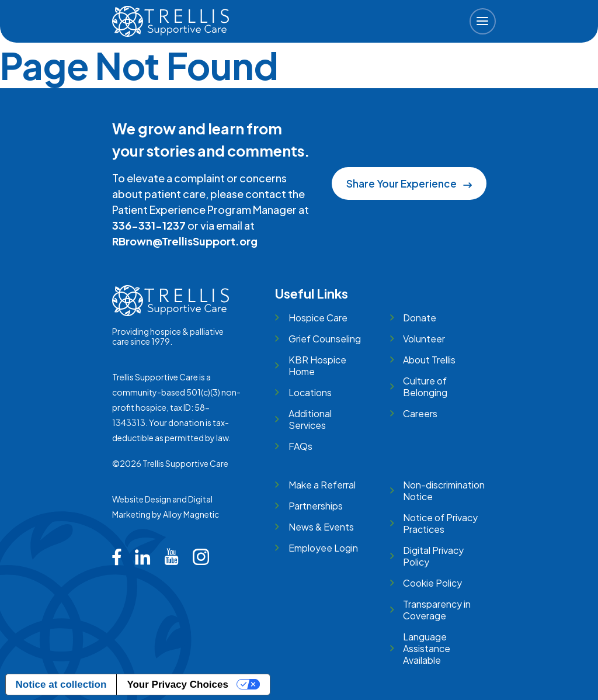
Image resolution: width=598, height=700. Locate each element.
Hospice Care (318, 318)
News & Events (321, 527)
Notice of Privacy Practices (440, 523)
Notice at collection (61, 685)
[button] (483, 21)
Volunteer (424, 339)
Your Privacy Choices (178, 685)
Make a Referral (322, 485)
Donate (420, 318)
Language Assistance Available (427, 648)
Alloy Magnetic (191, 514)
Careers (420, 413)
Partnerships (316, 506)
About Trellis (429, 360)
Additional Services (310, 419)
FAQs (300, 446)
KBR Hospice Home (317, 365)
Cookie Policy (432, 583)
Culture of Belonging (425, 387)
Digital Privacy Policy (433, 556)
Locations (310, 392)
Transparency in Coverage (437, 610)
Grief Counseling (325, 339)
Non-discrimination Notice (444, 491)
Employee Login (323, 548)
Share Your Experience (409, 183)
